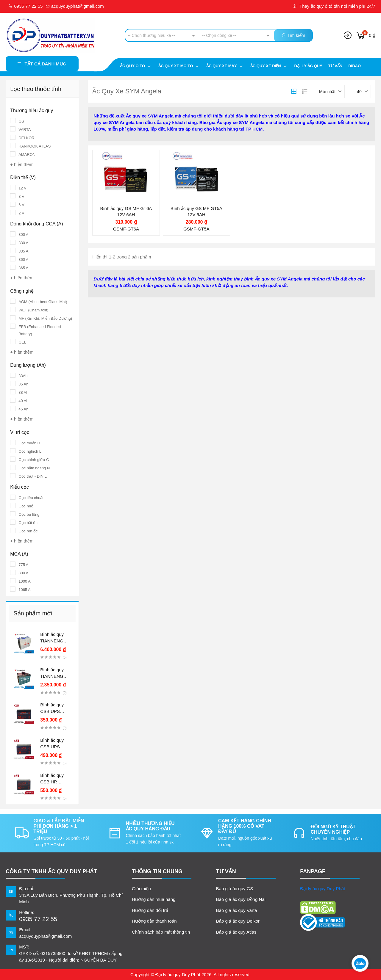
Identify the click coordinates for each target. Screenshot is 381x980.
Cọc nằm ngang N (34, 468)
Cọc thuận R (29, 443)
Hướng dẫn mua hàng (154, 899)
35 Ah (23, 384)
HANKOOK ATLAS (35, 146)
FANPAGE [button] (313, 871)
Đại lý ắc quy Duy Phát (323, 889)
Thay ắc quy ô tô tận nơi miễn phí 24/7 (334, 6)
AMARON (27, 155)
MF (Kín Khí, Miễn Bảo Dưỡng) (45, 318)
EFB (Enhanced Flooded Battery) (40, 330)
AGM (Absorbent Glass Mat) (43, 302)
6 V (21, 205)
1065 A (25, 590)
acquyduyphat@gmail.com (75, 6)
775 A (23, 565)
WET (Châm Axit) (33, 310)
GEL (22, 342)
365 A (23, 268)
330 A (23, 243)
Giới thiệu (141, 889)
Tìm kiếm (293, 35)
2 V (21, 213)
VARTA (25, 130)
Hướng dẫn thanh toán (154, 921)
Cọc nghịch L (30, 451)
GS (21, 121)
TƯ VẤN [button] (226, 871)
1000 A (25, 581)
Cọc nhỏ (26, 506)
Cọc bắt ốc (28, 523)
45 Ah (23, 409)
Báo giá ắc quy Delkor (238, 921)
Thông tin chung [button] (157, 871)
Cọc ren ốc (28, 531)
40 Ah (23, 401)
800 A (23, 573)
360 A (23, 259)
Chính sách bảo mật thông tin (161, 932)
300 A (23, 235)
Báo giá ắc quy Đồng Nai (241, 899)
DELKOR (26, 138)
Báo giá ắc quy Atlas (236, 932)
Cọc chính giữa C (34, 460)
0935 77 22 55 (25, 6)
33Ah (23, 376)
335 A (23, 251)
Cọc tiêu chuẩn (31, 498)
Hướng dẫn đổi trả (150, 910)
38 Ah (23, 392)
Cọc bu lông (29, 514)
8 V (21, 196)
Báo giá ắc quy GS (235, 889)
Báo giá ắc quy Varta (237, 910)
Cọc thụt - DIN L (33, 476)
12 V (22, 188)
